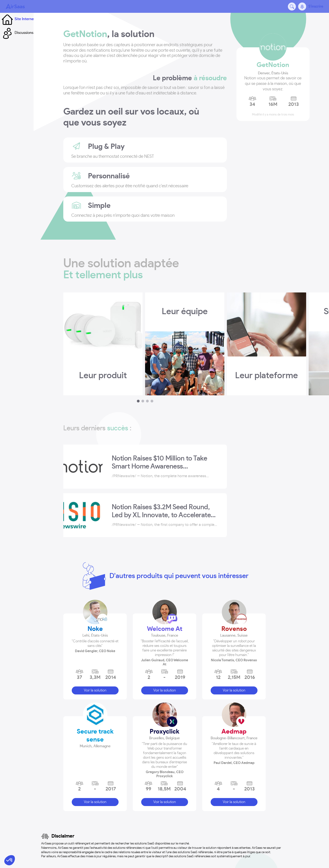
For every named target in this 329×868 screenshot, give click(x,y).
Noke (95, 627)
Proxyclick (164, 730)
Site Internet (26, 32)
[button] (95, 637)
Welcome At (165, 627)
